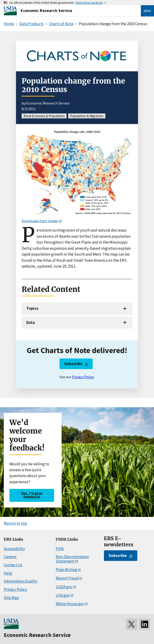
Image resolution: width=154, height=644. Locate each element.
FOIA (60, 549)
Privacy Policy (83, 377)
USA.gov (63, 595)
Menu (147, 11)
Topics (32, 308)
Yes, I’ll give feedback (32, 495)
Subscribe (73, 364)
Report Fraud (67, 578)
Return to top (15, 523)
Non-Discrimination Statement (72, 559)
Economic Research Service (46, 10)
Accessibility (14, 549)
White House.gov (70, 604)
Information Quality (20, 581)
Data (31, 322)
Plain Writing (66, 570)
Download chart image (40, 221)
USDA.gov (64, 587)
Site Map (11, 598)
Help (8, 573)
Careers (10, 557)
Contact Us (13, 565)
